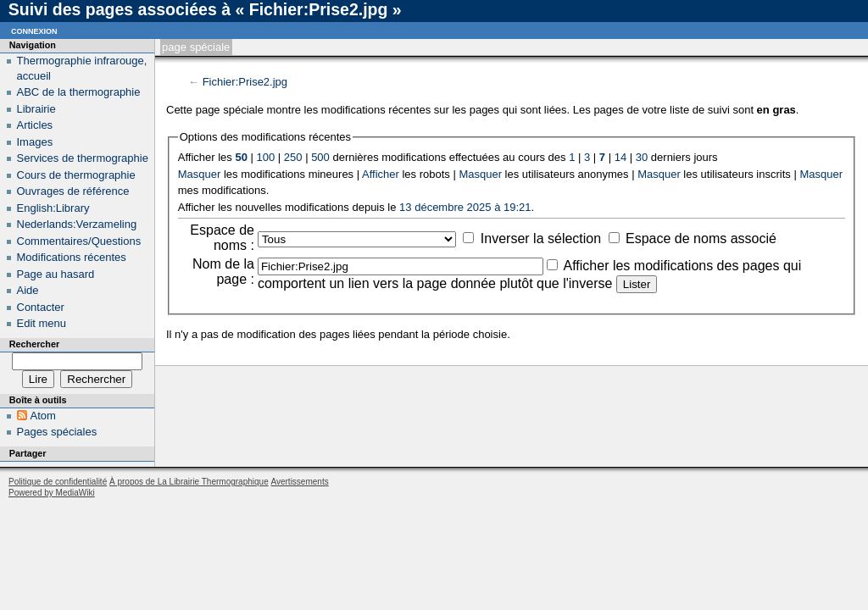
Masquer (200, 174)
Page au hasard (56, 274)
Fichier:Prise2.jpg (245, 82)
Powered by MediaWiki (52, 493)
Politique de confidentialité (58, 482)
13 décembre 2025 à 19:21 (465, 207)
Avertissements (299, 482)
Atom (43, 416)
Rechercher (34, 344)
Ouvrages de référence (73, 191)
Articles (35, 125)
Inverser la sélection (541, 238)
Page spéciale (196, 47)
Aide (28, 290)
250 (293, 157)
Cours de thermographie (76, 175)
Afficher (381, 174)
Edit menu (42, 323)
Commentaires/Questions (79, 241)
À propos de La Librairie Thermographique (189, 482)
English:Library (53, 208)
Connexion (34, 30)
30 (642, 157)
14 (620, 157)
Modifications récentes (72, 257)
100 (266, 157)
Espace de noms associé (701, 238)
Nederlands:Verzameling (77, 224)
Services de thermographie (83, 158)
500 (320, 157)
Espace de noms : (222, 238)
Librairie (36, 109)
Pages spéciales (57, 432)
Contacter (41, 307)
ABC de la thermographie (79, 92)
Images (35, 142)
